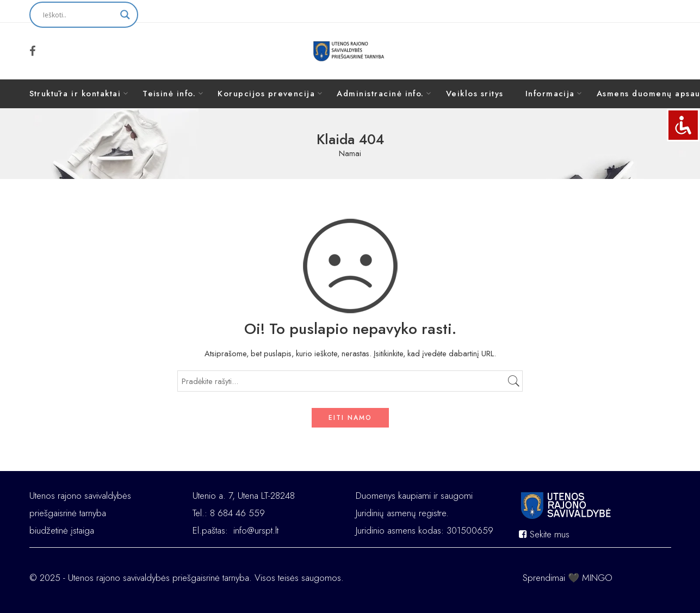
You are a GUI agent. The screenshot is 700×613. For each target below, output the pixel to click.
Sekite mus (544, 534)
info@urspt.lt (256, 530)
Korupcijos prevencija (266, 94)
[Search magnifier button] (125, 15)
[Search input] (79, 15)
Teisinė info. (169, 94)
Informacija (550, 94)
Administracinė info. (380, 94)
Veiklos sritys (475, 94)
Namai (350, 154)
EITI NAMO (350, 418)
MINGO (597, 578)
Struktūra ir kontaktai (75, 94)
